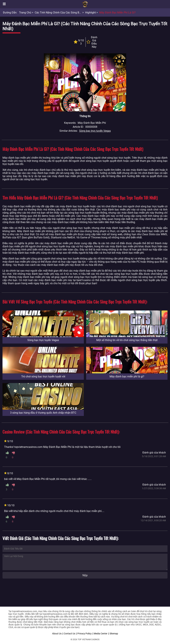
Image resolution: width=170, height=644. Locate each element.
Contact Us (69, 634)
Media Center (101, 634)
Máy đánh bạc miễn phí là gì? (117, 13)
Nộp (85, 575)
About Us (57, 634)
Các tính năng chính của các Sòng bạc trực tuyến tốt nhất (71, 13)
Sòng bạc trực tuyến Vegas (95, 131)
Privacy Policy (85, 634)
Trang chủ (25, 13)
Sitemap (114, 634)
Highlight (90, 13)
